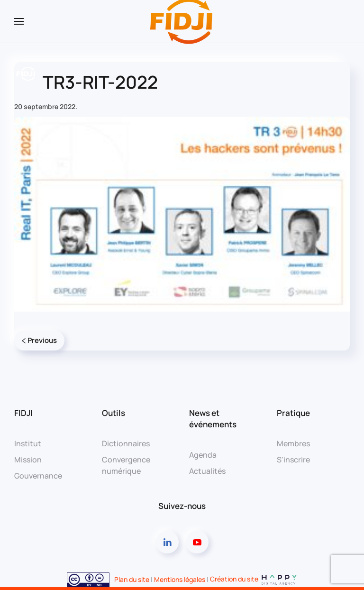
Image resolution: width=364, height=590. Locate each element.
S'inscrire (293, 460)
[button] (19, 21)
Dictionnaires (126, 443)
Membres (293, 443)
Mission (28, 460)
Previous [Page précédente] (39, 340)
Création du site (254, 579)
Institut (28, 443)
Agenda (203, 455)
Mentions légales (180, 579)
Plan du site (132, 579)
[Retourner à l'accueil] (182, 21)
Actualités (207, 471)
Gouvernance (38, 476)
